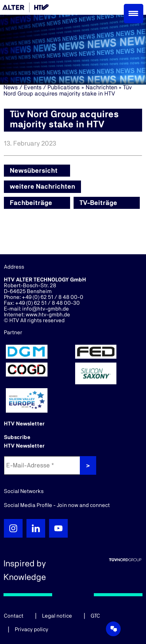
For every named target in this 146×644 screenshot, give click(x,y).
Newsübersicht (34, 171)
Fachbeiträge (31, 203)
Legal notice (57, 616)
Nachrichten (101, 88)
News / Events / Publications (42, 88)
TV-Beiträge (98, 203)
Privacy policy (32, 630)
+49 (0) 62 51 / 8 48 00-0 (53, 297)
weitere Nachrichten (42, 187)
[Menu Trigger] (134, 14)
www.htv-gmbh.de (48, 315)
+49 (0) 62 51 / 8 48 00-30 (47, 303)
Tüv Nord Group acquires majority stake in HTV (68, 91)
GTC (95, 616)
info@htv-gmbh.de (46, 309)
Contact (14, 616)
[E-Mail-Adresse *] (43, 465)
